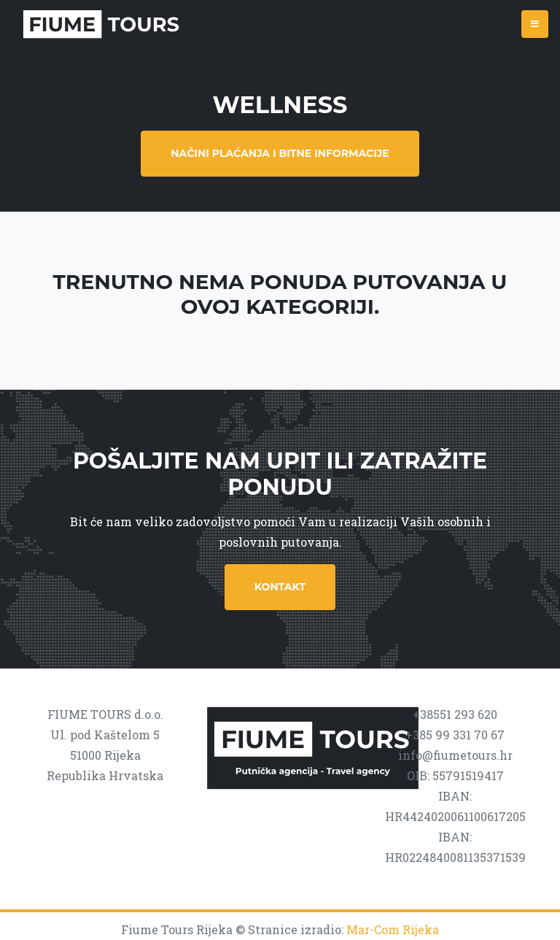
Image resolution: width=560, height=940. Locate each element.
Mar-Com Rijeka (393, 929)
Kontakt (280, 587)
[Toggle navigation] (535, 24)
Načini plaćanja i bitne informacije (280, 153)
